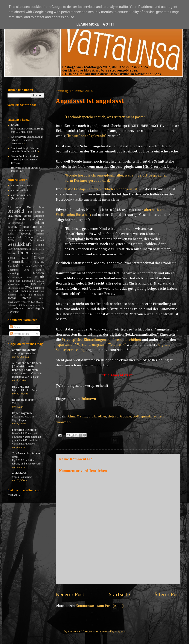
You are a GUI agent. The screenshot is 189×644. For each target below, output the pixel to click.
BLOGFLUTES (21, 387)
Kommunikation (19, 262)
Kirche (39, 258)
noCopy (40, 281)
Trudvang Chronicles (24, 354)
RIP (43, 292)
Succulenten (14, 302)
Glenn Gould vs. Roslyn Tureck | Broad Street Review (24, 160)
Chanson (39, 216)
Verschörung (29, 305)
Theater (26, 302)
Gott (136, 416)
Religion (26, 292)
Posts (15, 327)
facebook (25, 234)
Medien (38, 273)
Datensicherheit (16, 223)
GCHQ (11, 241)
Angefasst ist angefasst (90, 101)
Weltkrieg (34, 308)
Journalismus (37, 254)
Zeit (14, 403)
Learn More (88, 24)
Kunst (27, 266)
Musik (39, 277)
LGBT (41, 266)
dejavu (113, 416)
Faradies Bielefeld (24, 430)
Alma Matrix (77, 416)
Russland (12, 295)
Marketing (13, 274)
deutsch (12, 227)
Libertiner (13, 270)
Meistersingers (15, 277)
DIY (42, 227)
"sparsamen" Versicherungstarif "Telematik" (91, 345)
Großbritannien (23, 249)
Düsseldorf (13, 231)
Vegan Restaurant (22, 477)
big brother (98, 416)
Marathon (39, 270)
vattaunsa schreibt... (23, 185)
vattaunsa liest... (21, 190)
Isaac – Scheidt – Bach (24, 390)
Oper (21, 288)
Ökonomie (13, 288)
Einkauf (23, 231)
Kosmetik (39, 262)
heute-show (38, 249)
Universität (13, 305)
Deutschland (29, 227)
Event (11, 234)
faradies (40, 234)
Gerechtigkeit (37, 241)
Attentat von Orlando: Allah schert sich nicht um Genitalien (27, 140)
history (12, 253)
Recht (16, 292)
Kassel (25, 258)
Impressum (92, 632)
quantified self (152, 416)
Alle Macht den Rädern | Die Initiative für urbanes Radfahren (27, 367)
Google (126, 416)
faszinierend (14, 237)
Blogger (120, 632)
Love (27, 270)
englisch (31, 231)
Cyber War (36, 219)
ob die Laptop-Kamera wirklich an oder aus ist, (101, 189)
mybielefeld (20, 474)
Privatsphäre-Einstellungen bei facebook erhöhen (101, 340)
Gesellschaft (19, 244)
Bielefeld (16, 211)
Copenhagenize (22, 413)
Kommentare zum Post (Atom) (100, 606)
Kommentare (20, 334)
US (20, 305)
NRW (34, 284)
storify (41, 298)
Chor (10, 219)
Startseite (119, 595)
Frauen (40, 237)
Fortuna (29, 237)
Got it (109, 24)
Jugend (11, 258)
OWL (28, 288)
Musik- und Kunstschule (21, 281)
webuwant (19, 308)
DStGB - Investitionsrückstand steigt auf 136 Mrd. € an (27, 129)
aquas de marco (23, 400)
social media (19, 298)
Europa (40, 231)
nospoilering (14, 284)
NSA (42, 284)
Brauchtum (14, 216)
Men (29, 277)
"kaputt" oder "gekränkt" (86, 136)
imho (23, 253)
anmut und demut (24, 350)
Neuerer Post (70, 595)
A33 (10, 207)
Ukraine (40, 302)
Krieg (10, 266)
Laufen (35, 266)
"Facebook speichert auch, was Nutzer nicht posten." (106, 117)
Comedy (20, 219)
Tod (33, 302)
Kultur (18, 266)
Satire (22, 295)
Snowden (63, 422)
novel (26, 284)
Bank (42, 207)
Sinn (30, 295)
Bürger (27, 216)
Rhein (36, 292)
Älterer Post (167, 595)
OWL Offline (15, 495)
